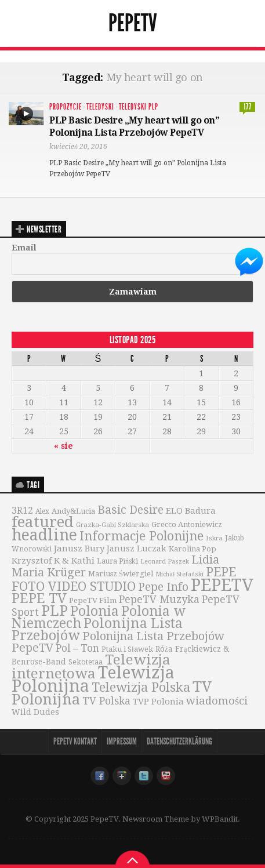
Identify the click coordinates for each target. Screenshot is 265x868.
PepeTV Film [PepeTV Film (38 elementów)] (93, 600)
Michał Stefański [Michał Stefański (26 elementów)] (179, 574)
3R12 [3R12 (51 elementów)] (22, 511)
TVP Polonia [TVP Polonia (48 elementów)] (158, 702)
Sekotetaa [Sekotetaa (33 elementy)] (86, 662)
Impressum (122, 741)
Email (24, 248)
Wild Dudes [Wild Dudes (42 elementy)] (35, 712)
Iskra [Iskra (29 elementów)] (214, 538)
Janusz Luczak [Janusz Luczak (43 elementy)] (137, 549)
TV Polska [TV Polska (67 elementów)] (106, 701)
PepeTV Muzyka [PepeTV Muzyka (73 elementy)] (159, 599)
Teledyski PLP (139, 107)
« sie (63, 446)
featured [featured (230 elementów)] (43, 522)
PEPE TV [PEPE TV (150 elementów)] (39, 598)
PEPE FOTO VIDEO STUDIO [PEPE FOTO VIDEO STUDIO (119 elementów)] (124, 579)
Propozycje (66, 107)
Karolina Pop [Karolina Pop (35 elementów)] (193, 549)
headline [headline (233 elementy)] (44, 535)
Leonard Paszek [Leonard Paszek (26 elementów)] (165, 562)
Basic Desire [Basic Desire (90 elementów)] (130, 510)
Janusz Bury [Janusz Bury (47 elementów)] (79, 549)
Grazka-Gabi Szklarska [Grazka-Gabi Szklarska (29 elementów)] (112, 525)
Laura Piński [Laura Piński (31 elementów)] (117, 561)
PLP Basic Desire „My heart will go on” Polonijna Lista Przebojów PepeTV (134, 126)
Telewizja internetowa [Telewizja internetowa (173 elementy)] (91, 667)
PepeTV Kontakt (75, 741)
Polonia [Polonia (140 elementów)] (95, 611)
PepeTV (133, 23)
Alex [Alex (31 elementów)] (42, 511)
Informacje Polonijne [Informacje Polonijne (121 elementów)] (141, 536)
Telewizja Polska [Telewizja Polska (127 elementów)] (141, 687)
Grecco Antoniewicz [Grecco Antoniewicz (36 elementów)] (187, 524)
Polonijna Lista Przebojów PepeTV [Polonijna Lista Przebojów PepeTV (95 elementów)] (118, 642)
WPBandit (220, 819)
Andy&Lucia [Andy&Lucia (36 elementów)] (73, 511)
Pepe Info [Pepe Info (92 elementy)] (163, 587)
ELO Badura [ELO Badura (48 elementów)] (191, 511)
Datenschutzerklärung (179, 741)
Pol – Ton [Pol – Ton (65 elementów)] (77, 648)
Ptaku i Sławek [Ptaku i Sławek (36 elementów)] (127, 649)
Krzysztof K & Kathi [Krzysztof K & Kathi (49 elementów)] (53, 561)
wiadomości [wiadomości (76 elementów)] (217, 701)
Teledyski (100, 107)
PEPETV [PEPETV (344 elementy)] (222, 585)
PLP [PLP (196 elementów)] (55, 611)
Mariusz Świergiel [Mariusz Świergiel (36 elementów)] (121, 574)
